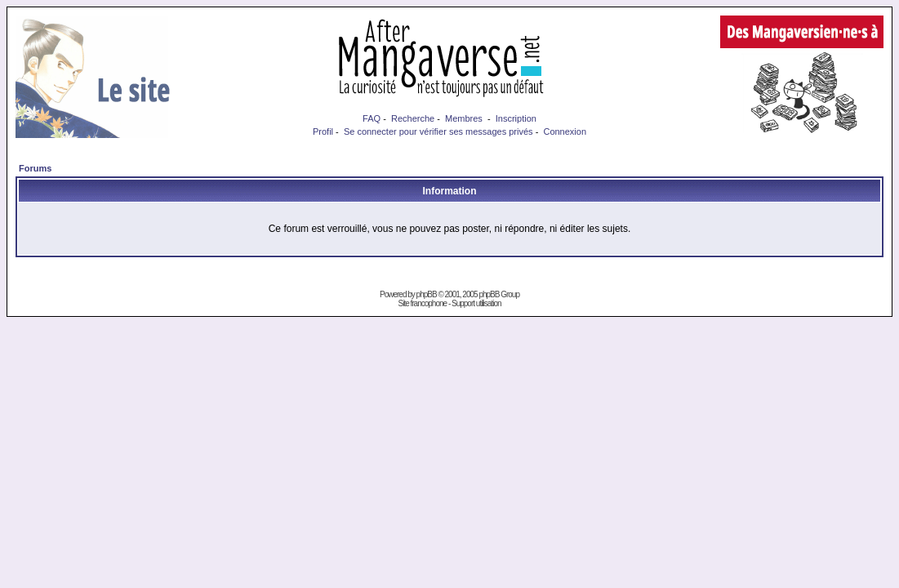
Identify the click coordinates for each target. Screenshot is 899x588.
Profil (323, 131)
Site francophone (422, 303)
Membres (464, 118)
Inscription (516, 118)
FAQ (372, 118)
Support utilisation (476, 303)
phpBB (427, 294)
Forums (35, 168)
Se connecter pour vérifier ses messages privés (438, 131)
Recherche (413, 118)
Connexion (565, 131)
